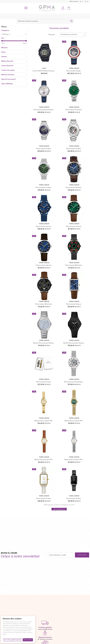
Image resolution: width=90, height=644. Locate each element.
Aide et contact (74, 1)
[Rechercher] (45, 21)
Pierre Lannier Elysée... (74, 70)
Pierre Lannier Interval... (44, 224)
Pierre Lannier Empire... (74, 300)
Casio (44, 68)
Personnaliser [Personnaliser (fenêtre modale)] (18, 640)
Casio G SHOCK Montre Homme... (44, 70)
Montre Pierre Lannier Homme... (44, 338)
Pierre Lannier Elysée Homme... (44, 109)
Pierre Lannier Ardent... (44, 147)
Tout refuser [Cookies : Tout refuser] (8, 640)
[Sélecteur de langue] (87, 2)
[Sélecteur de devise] (82, 2)
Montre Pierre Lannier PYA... (44, 415)
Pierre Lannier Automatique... (74, 377)
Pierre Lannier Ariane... (44, 377)
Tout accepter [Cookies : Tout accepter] (28, 640)
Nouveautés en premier (73, 35)
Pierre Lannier (74, 68)
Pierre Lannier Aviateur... (44, 185)
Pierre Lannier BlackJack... (74, 262)
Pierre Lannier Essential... (74, 109)
